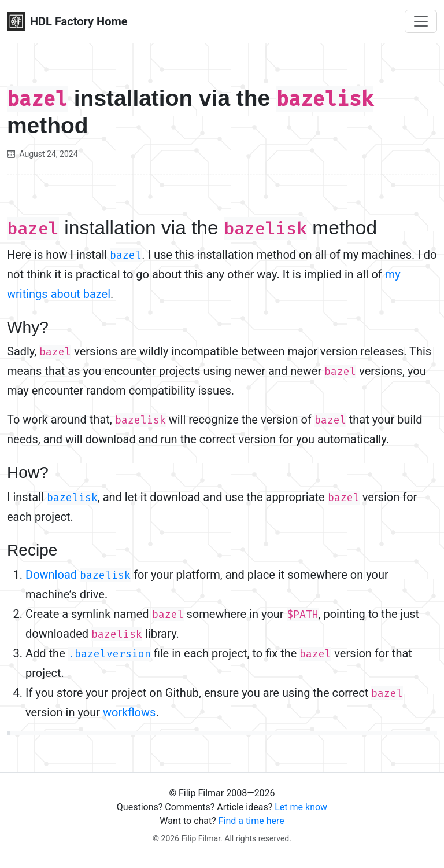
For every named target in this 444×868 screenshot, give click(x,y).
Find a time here (251, 821)
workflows (129, 712)
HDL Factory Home (67, 21)
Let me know (301, 807)
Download (78, 575)
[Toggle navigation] (421, 21)
